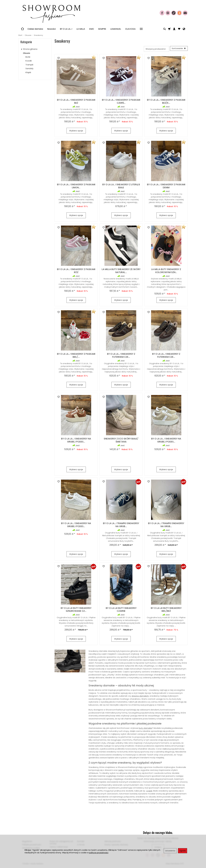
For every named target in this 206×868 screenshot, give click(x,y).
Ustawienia (170, 851)
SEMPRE (102, 29)
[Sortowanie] (178, 49)
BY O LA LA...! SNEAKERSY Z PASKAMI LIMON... (76, 187)
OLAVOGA (130, 29)
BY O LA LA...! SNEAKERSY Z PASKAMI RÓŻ (76, 272)
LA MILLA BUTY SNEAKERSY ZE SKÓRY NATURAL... (121, 272)
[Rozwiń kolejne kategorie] (141, 29)
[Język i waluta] (184, 29)
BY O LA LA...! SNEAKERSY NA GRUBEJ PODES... (76, 441)
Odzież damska (35, 29)
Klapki (28, 72)
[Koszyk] (169, 29)
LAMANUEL (116, 29)
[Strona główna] (51, 13)
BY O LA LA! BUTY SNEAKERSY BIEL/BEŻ (166, 610)
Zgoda (183, 851)
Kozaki (29, 61)
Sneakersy (30, 76)
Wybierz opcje (76, 132)
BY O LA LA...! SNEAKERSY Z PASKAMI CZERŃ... (121, 102)
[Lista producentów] (154, 49)
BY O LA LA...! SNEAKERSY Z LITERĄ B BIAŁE (121, 187)
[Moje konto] (174, 29)
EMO (92, 29)
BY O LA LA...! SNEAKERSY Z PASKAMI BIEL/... (76, 356)
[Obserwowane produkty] (179, 29)
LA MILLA (81, 29)
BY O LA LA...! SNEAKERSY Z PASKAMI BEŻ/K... (166, 102)
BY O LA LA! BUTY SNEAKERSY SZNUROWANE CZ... (76, 610)
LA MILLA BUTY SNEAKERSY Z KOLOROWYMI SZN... (166, 272)
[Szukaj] (164, 29)
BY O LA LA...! (66, 29)
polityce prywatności (99, 853)
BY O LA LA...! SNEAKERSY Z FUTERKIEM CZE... (121, 356)
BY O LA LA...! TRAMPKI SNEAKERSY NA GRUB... (121, 526)
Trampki (29, 65)
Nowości (51, 29)
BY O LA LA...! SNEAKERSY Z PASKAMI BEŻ (76, 102)
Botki (28, 57)
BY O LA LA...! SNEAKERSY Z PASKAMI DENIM (166, 187)
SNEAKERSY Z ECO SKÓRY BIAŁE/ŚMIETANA (121, 441)
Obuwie (27, 53)
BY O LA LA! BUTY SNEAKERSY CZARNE (121, 610)
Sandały (29, 68)
